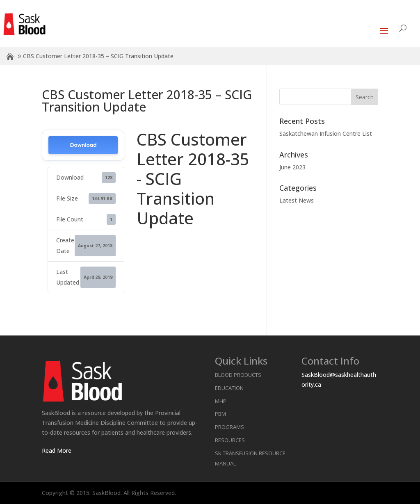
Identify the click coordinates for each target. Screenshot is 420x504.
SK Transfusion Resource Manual (250, 458)
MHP (221, 401)
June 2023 (292, 167)
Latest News (297, 200)
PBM (220, 414)
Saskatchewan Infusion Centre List (326, 133)
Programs (229, 427)
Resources (230, 440)
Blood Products (238, 375)
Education (229, 388)
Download (83, 145)
